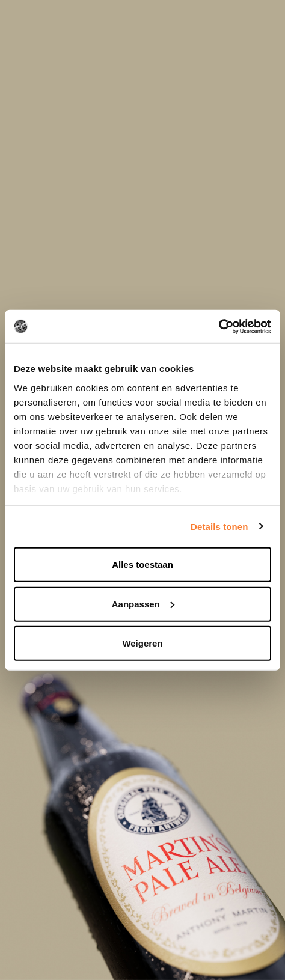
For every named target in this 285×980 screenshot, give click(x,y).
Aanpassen (143, 604)
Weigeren (142, 643)
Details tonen (219, 526)
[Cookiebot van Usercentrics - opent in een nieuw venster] (219, 326)
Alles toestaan (142, 565)
